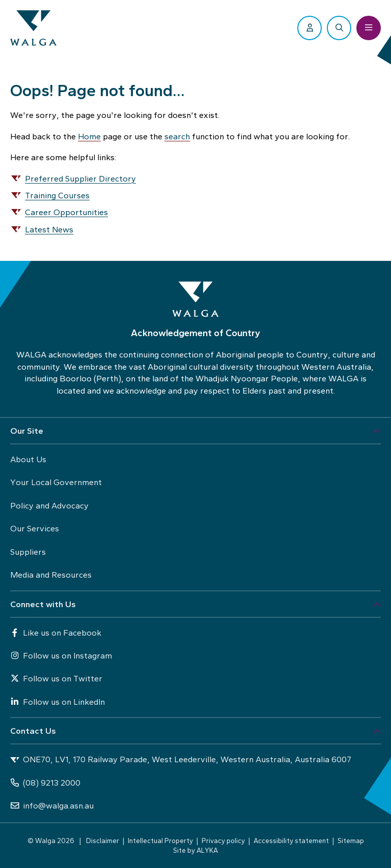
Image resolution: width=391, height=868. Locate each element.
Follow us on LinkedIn (58, 702)
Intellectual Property (160, 841)
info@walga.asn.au (52, 805)
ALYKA (207, 850)
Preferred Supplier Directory (80, 178)
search (177, 136)
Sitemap (351, 841)
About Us (28, 459)
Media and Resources (51, 575)
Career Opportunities (66, 212)
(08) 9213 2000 (45, 783)
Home (89, 136)
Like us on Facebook (56, 633)
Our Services (35, 528)
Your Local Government (56, 482)
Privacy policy (223, 841)
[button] (195, 431)
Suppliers (28, 552)
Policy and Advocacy (49, 505)
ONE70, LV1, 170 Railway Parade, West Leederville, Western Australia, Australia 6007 (181, 760)
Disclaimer (103, 841)
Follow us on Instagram (61, 655)
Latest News (49, 229)
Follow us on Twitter (56, 678)
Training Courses (57, 195)
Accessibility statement (291, 841)
